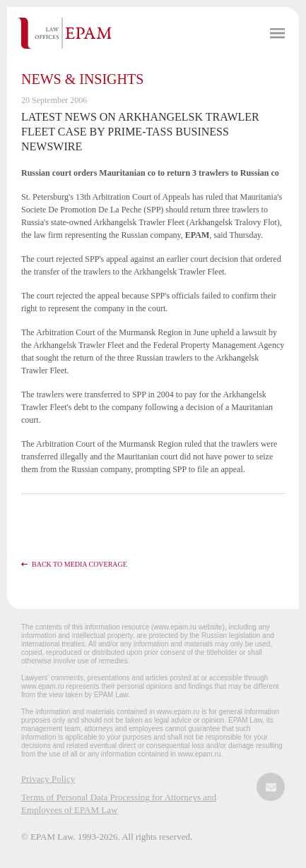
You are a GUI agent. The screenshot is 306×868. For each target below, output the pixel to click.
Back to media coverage (80, 564)
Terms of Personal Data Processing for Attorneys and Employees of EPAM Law (119, 803)
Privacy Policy (48, 779)
